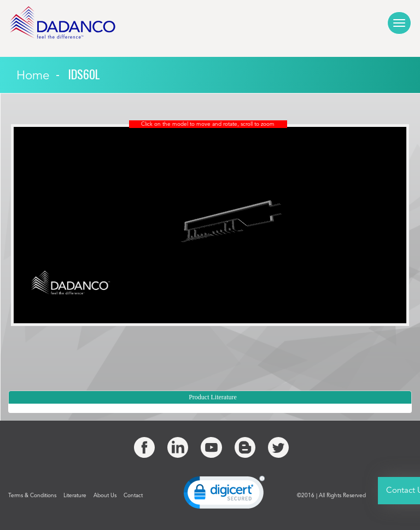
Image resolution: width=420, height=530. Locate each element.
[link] (224, 495)
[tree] (210, 408)
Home (33, 76)
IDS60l (84, 74)
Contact (133, 496)
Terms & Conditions (32, 496)
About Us (105, 496)
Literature (75, 496)
